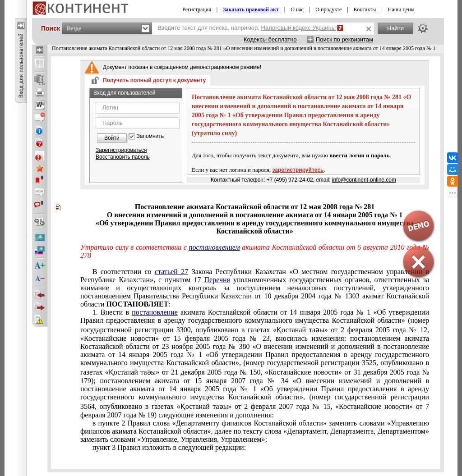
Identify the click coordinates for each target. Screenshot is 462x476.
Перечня (217, 280)
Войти (112, 138)
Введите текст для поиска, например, (247, 28)
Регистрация (197, 9)
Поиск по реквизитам (344, 39)
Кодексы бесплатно (270, 39)
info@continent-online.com (364, 180)
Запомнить (150, 136)
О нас (297, 9)
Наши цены (401, 9)
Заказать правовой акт (251, 9)
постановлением (215, 247)
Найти (395, 28)
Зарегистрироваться (121, 150)
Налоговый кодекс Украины (299, 28)
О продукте (328, 9)
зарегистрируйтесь (298, 170)
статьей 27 (171, 272)
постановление (155, 312)
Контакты (365, 9)
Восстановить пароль (123, 157)
